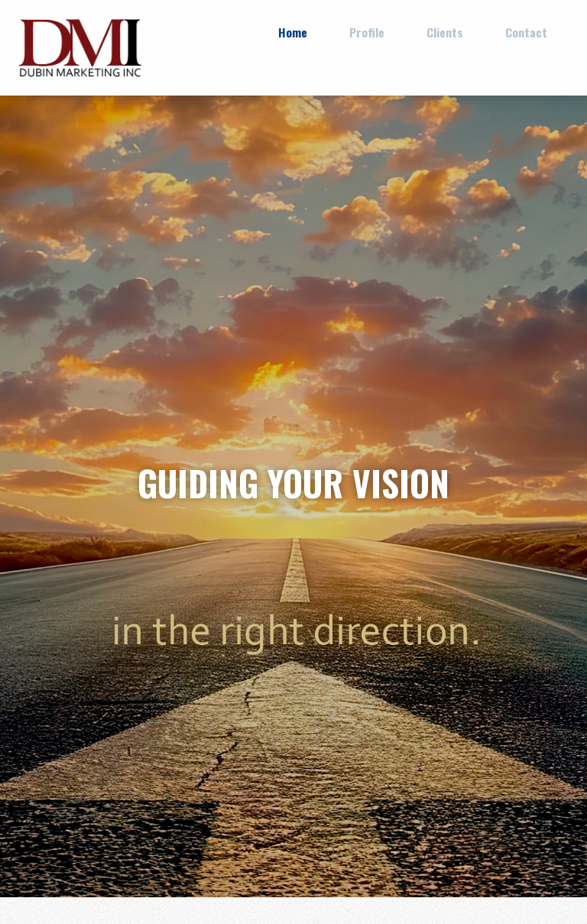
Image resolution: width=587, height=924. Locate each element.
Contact (526, 32)
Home (293, 32)
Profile (367, 32)
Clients (445, 32)
